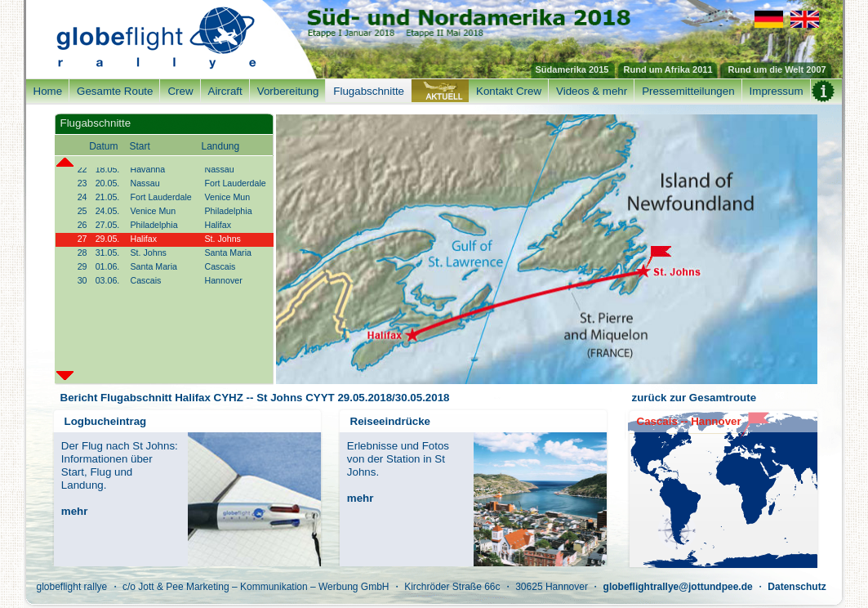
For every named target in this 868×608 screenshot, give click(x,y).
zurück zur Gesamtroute (694, 398)
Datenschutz (797, 587)
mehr (75, 511)
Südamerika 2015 (572, 69)
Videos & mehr (592, 91)
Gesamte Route (115, 91)
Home (48, 91)
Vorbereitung (288, 91)
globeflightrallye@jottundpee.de (678, 587)
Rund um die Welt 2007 (777, 69)
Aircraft (225, 91)
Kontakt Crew (509, 91)
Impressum (777, 91)
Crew (180, 91)
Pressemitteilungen (688, 91)
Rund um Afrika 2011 (668, 69)
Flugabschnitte (369, 91)
